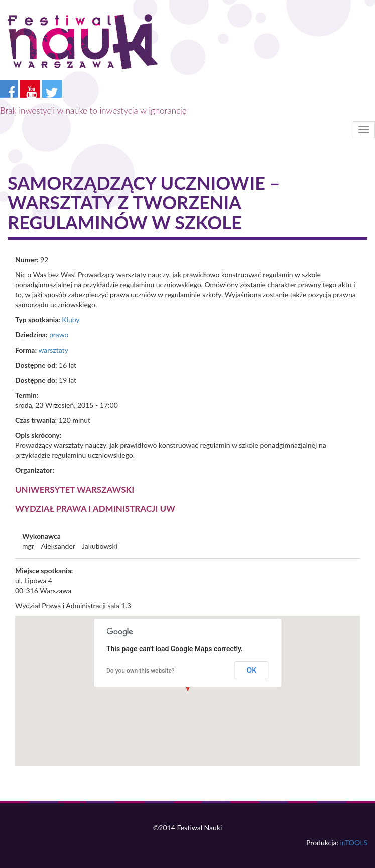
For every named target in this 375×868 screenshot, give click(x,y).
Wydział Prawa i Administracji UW (95, 509)
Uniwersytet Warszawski (75, 490)
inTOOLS (354, 843)
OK (252, 670)
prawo (59, 335)
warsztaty (53, 350)
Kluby (71, 320)
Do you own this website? (141, 671)
